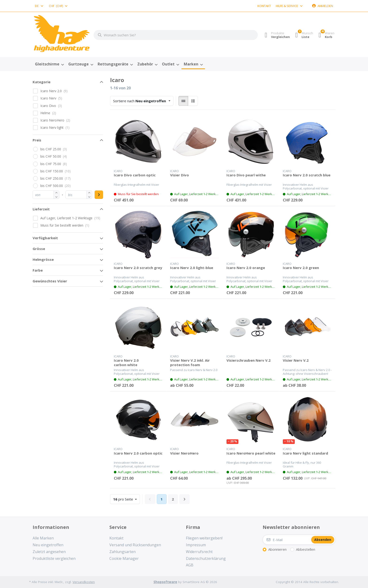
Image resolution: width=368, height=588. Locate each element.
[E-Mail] (287, 540)
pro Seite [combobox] (126, 499)
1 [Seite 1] (162, 499)
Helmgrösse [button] (43, 259)
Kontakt (264, 6)
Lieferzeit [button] (41, 209)
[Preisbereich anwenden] (99, 195)
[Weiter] (185, 499)
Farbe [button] (38, 270)
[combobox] (39, 6)
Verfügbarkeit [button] (45, 238)
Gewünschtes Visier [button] (50, 281)
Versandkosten (84, 582)
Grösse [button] (39, 249)
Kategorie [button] (42, 82)
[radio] (183, 101)
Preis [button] (37, 140)
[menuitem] (49, 64)
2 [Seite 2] (173, 499)
